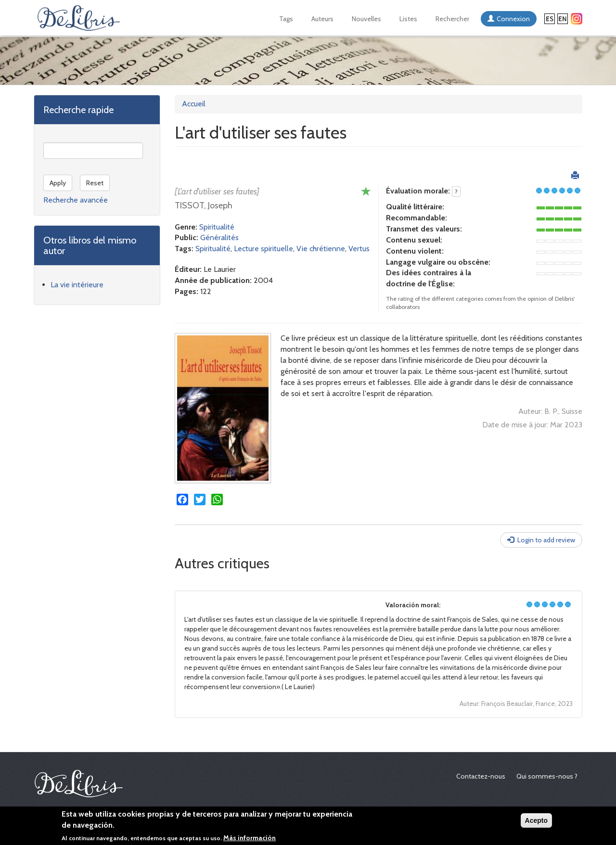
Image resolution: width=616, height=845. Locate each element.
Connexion (513, 19)
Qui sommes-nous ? (547, 776)
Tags (286, 19)
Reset (95, 183)
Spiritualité (217, 227)
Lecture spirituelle (263, 249)
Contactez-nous (481, 776)
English (563, 19)
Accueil (194, 104)
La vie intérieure (77, 285)
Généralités (219, 237)
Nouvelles (366, 19)
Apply (58, 183)
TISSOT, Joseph (204, 205)
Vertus (359, 249)
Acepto (536, 820)
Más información (250, 838)
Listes (408, 19)
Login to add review (546, 540)
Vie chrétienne (321, 249)
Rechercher (452, 19)
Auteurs (322, 19)
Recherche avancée (76, 200)
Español (550, 19)
